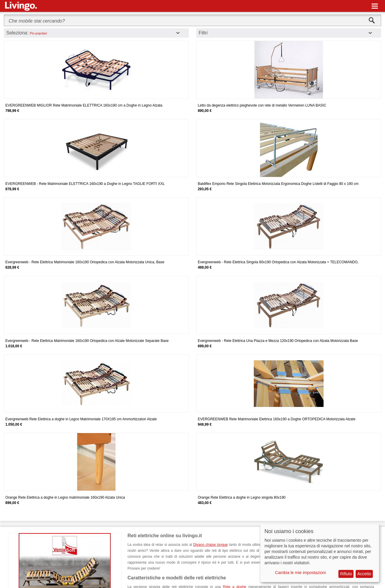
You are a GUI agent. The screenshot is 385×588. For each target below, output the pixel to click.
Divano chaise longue (210, 545)
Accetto (364, 574)
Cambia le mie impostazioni (301, 573)
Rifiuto (346, 574)
